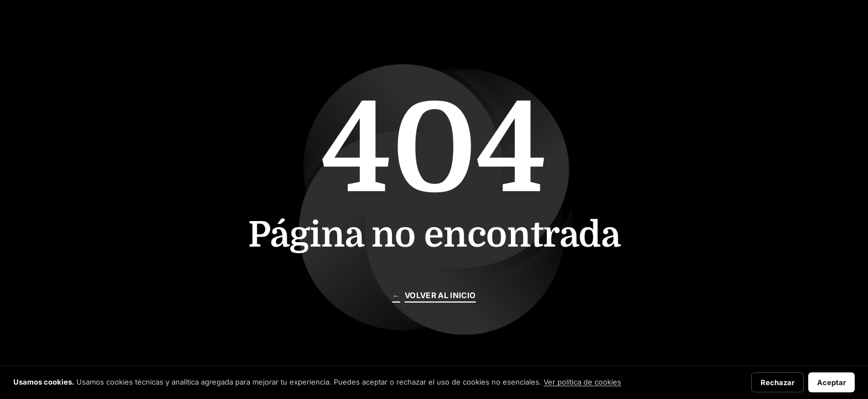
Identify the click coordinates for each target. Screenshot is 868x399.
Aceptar (831, 382)
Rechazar (777, 382)
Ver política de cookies (582, 382)
